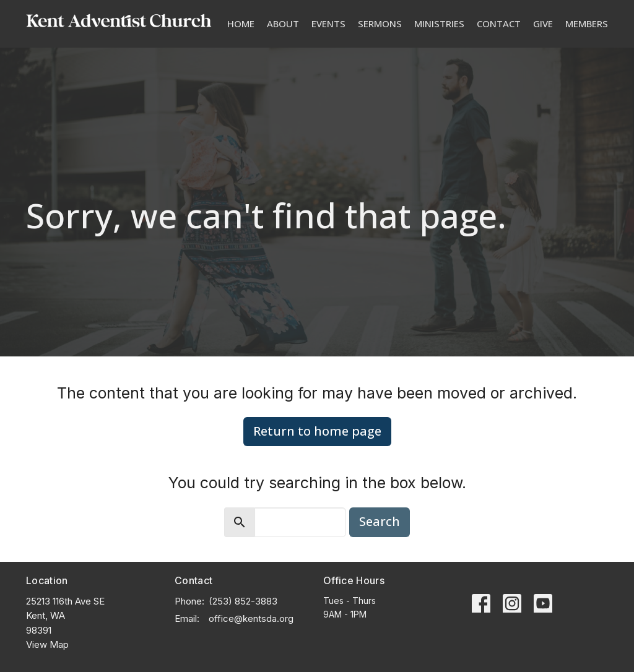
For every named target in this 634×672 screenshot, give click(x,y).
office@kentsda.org (251, 618)
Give (543, 24)
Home (241, 24)
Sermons (380, 24)
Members (587, 24)
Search (380, 521)
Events (328, 24)
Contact (499, 24)
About (283, 24)
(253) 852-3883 (243, 601)
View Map (47, 644)
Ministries (439, 24)
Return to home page (317, 431)
